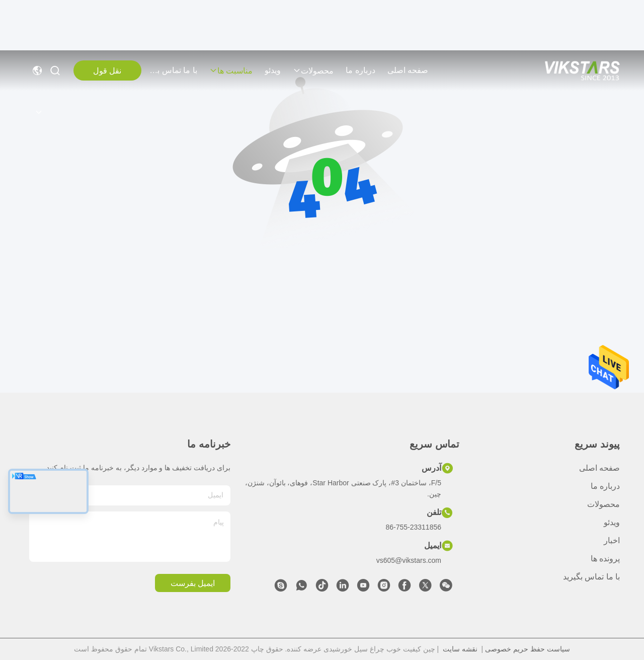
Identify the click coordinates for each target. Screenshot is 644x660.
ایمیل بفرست (193, 583)
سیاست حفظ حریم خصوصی (528, 649)
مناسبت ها (231, 71)
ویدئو (273, 70)
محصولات (313, 71)
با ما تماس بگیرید (173, 70)
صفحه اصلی (408, 70)
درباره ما (360, 70)
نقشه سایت (460, 649)
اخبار (612, 540)
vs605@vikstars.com (409, 560)
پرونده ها (605, 559)
